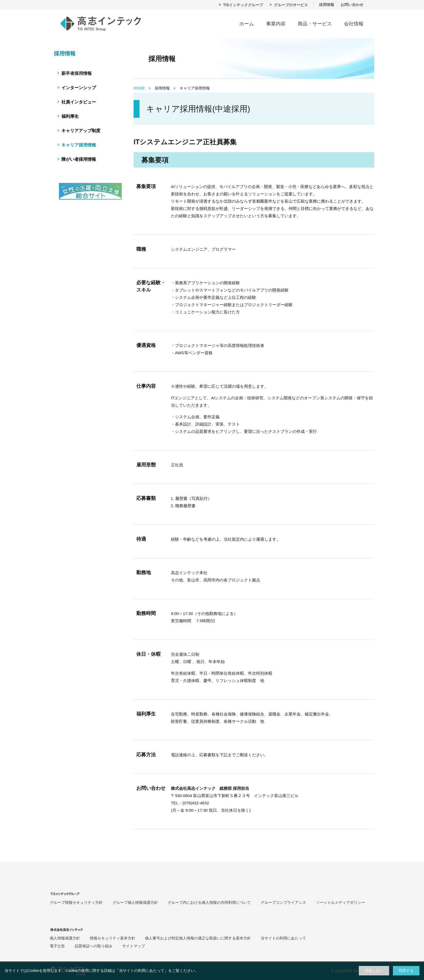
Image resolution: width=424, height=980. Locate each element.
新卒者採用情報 (77, 73)
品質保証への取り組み (94, 946)
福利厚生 (70, 116)
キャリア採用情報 (79, 145)
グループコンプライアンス (283, 902)
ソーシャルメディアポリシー (340, 902)
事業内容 (276, 24)
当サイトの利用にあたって (142, 971)
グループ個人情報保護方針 (135, 902)
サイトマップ (134, 946)
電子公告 (57, 946)
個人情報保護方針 (65, 938)
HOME (139, 88)
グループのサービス (289, 5)
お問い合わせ (352, 5)
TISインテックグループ (241, 5)
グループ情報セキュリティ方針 (76, 902)
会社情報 (354, 24)
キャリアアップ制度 (81, 131)
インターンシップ (79, 88)
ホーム (247, 24)
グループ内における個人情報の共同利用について (209, 902)
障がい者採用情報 (79, 159)
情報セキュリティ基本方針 (112, 938)
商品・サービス (315, 24)
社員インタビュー (79, 102)
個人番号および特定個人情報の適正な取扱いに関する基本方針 (198, 938)
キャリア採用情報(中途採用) (198, 109)
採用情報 (327, 5)
